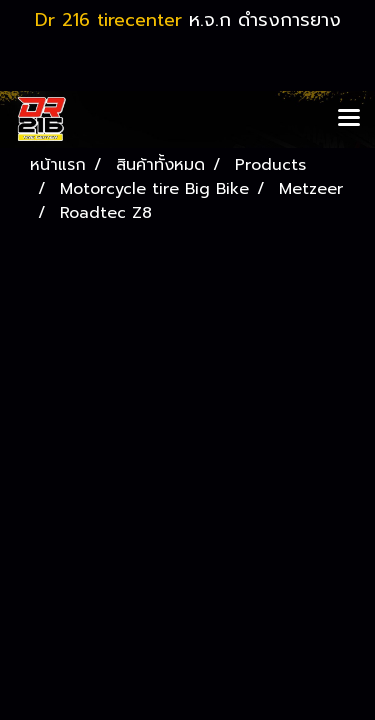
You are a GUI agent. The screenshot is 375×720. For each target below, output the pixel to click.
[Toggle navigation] (349, 119)
